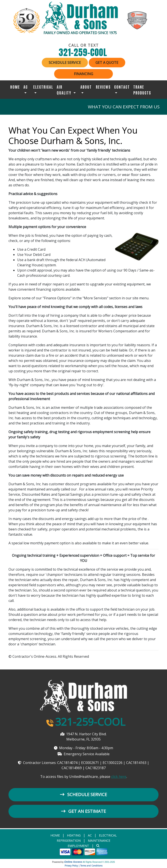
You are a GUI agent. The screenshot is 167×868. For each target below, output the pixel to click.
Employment (78, 846)
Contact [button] (122, 87)
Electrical (108, 836)
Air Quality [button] (65, 89)
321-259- (84, 52)
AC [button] (26, 87)
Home (15, 87)
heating (74, 836)
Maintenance (99, 841)
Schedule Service (64, 63)
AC (90, 836)
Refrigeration (69, 841)
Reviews (103, 87)
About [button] (86, 87)
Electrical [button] (43, 87)
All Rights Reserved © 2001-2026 (99, 862)
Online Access (73, 862)
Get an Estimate (83, 812)
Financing (83, 74)
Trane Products (142, 89)
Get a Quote (108, 63)
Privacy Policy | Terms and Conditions (83, 866)
